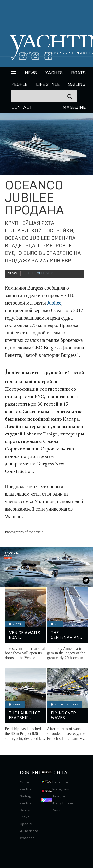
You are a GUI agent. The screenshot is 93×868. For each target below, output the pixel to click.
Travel (25, 817)
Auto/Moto (29, 831)
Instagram (61, 789)
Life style (48, 85)
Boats (25, 810)
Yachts (54, 73)
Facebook (61, 782)
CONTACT (22, 108)
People (19, 85)
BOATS (78, 73)
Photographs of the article (24, 532)
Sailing (77, 85)
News (31, 73)
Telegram (60, 796)
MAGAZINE (74, 108)
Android (59, 810)
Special (26, 824)
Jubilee (54, 303)
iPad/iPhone (63, 803)
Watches (27, 838)
